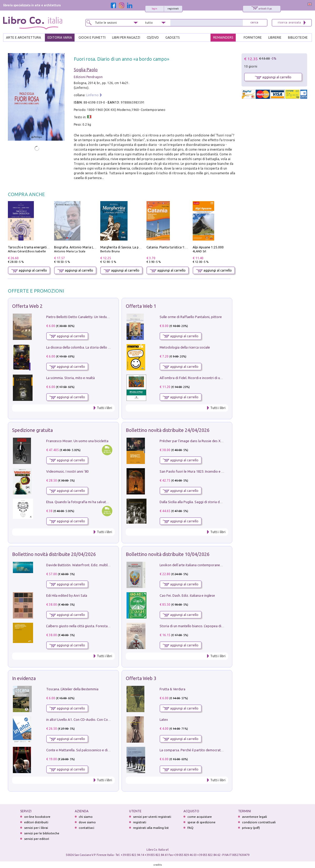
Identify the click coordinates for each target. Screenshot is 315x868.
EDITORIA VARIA (60, 37)
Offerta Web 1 (141, 306)
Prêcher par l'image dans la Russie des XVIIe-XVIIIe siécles (203, 441)
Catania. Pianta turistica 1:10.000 (171, 247)
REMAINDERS (223, 37)
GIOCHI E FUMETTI (92, 37)
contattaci (86, 828)
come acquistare (200, 817)
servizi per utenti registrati (152, 817)
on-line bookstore (37, 817)
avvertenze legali (254, 817)
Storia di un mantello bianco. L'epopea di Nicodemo (199, 626)
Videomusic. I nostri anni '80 (67, 471)
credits (158, 865)
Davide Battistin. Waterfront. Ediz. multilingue (81, 565)
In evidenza (24, 678)
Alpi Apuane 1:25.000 (208, 247)
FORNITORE (253, 37)
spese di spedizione (201, 822)
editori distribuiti (36, 822)
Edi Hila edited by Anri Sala (67, 595)
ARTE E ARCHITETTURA (23, 37)
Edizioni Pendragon (88, 77)
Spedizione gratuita (32, 430)
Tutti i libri (104, 408)
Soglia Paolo (86, 70)
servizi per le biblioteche (42, 833)
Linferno (92, 95)
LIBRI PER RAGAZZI (126, 37)
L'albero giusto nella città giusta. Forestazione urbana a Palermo (95, 626)
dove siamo (87, 822)
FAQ (190, 828)
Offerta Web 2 (27, 306)
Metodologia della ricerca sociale (185, 347)
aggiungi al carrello (29, 270)
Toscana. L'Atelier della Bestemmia (72, 689)
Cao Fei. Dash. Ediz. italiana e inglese (187, 595)
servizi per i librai (36, 828)
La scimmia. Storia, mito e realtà (70, 378)
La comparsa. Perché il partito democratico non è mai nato (204, 750)
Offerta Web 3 (141, 678)
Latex (164, 719)
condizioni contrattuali (259, 822)
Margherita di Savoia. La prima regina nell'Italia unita (139, 247)
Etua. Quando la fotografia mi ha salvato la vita (82, 502)
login (154, 9)
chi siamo (86, 817)
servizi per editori (37, 839)
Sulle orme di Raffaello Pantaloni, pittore (191, 317)
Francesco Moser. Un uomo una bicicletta (77, 441)
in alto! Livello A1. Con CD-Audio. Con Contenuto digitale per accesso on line (104, 719)
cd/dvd (153, 37)
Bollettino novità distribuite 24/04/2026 (168, 430)
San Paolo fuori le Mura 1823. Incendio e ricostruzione (201, 471)
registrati (173, 9)
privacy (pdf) (251, 828)
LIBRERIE (275, 37)
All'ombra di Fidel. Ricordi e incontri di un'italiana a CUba (203, 378)
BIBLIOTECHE (298, 37)
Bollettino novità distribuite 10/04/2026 (168, 554)
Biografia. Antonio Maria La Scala (79, 247)
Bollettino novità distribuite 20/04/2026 (54, 554)
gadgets (172, 37)
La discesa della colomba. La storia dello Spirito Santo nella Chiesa (97, 347)
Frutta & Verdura (172, 689)
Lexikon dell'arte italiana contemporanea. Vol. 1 (196, 565)
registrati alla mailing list (151, 828)
